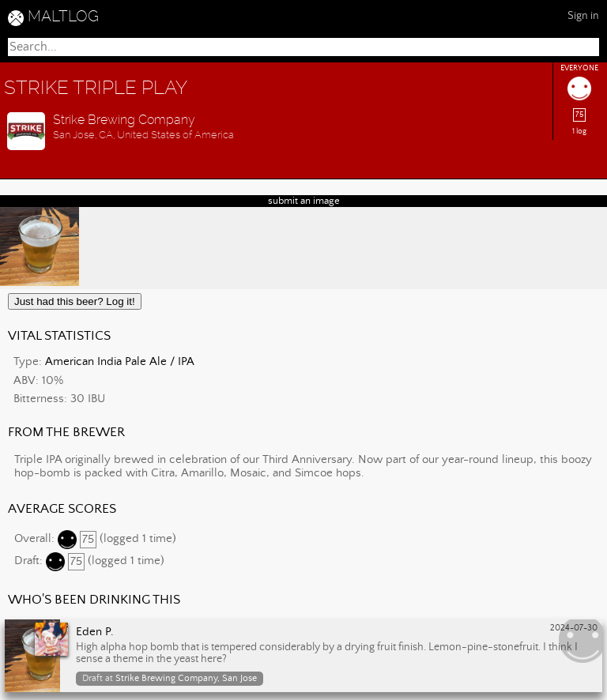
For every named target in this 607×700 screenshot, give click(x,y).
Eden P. (95, 632)
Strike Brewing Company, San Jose (186, 678)
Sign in (583, 16)
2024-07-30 (574, 628)
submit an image (304, 201)
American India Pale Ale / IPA (120, 362)
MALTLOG (63, 16)
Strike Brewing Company (124, 120)
